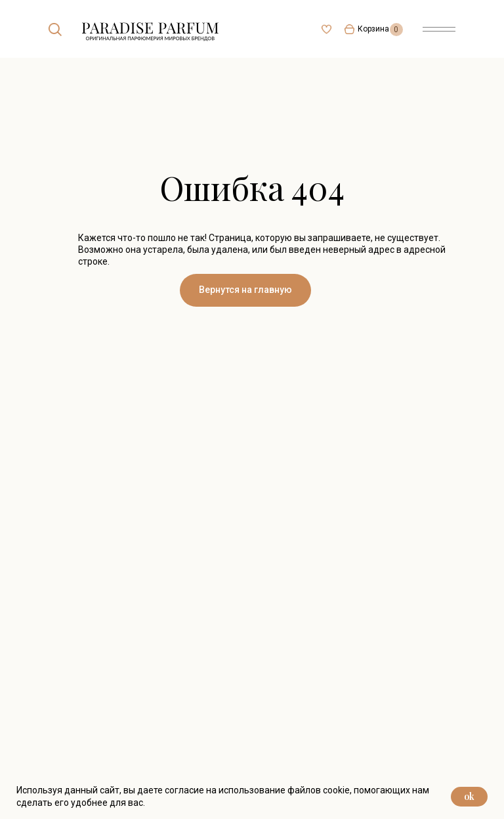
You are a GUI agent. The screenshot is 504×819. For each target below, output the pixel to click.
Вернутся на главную (245, 290)
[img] (55, 30)
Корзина (373, 29)
